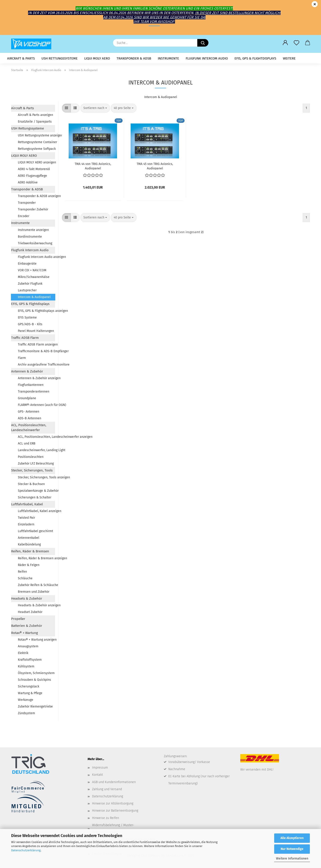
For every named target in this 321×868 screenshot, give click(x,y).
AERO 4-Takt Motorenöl (34, 169)
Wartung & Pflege (30, 693)
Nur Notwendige (292, 849)
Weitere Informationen (292, 859)
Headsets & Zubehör (27, 599)
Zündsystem (26, 713)
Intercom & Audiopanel (34, 297)
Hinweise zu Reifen (106, 818)
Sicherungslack (29, 686)
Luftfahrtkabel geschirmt (35, 531)
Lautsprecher (27, 290)
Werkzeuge (26, 700)
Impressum (100, 768)
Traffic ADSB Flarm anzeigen (36, 345)
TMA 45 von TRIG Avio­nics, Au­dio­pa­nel (155, 166)
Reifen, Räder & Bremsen (30, 551)
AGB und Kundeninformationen (114, 782)
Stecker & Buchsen (31, 484)
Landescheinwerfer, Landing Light (36, 450)
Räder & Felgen (29, 565)
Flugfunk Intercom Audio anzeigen (36, 257)
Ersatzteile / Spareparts (35, 122)
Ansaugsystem (28, 646)
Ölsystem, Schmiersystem (36, 673)
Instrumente (168, 58)
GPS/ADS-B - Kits (30, 324)
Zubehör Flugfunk (30, 284)
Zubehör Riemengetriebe (35, 707)
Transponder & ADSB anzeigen (36, 196)
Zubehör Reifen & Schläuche (36, 585)
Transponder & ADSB (134, 58)
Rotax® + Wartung (25, 633)
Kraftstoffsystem (30, 660)
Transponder (27, 203)
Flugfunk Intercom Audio (207, 58)
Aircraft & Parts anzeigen (35, 115)
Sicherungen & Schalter (35, 497)
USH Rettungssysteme (60, 58)
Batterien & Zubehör (27, 626)
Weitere (289, 58)
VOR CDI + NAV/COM (32, 270)
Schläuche (25, 578)
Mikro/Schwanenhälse (34, 277)
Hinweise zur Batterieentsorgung (115, 811)
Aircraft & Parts (21, 58)
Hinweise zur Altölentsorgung (113, 803)
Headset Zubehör (30, 612)
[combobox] (95, 108)
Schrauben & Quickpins (34, 680)
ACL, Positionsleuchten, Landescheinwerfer (29, 427)
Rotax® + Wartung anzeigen (36, 640)
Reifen (22, 572)
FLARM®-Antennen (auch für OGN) (36, 405)
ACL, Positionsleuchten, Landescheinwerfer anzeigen (36, 437)
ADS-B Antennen (30, 418)
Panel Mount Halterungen (36, 331)
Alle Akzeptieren (292, 838)
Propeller (18, 619)
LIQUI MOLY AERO (97, 58)
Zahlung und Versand (107, 789)
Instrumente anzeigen (33, 230)
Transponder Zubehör (33, 209)
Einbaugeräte (27, 264)
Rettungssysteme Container (36, 142)
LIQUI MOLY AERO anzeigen (36, 162)
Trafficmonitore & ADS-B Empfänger (36, 351)
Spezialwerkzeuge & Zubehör (36, 491)
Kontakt (98, 775)
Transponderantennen (34, 392)
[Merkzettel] (296, 43)
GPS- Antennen (29, 412)
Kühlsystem (26, 666)
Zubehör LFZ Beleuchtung (36, 464)
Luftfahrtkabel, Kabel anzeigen (36, 511)
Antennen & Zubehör (27, 371)
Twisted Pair (26, 518)
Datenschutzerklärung (26, 850)
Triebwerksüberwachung (35, 243)
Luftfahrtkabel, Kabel (27, 504)
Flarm (22, 358)
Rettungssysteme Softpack (36, 149)
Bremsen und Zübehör (34, 592)
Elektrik (23, 653)
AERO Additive (28, 182)
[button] (285, 43)
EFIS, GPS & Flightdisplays (255, 58)
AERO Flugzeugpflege (32, 176)
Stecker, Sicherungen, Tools (32, 470)
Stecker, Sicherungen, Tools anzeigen (36, 477)
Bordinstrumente (30, 237)
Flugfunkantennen (31, 385)
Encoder (24, 216)
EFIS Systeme (27, 318)
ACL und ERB (27, 443)
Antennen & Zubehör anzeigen (36, 378)
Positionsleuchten (31, 457)
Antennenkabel (29, 538)
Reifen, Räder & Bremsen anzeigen (36, 558)
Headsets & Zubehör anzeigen (36, 605)
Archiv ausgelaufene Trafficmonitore (36, 365)
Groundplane (27, 398)
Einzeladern (26, 524)
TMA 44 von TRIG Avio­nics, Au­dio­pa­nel (93, 166)
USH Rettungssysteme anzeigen (36, 135)
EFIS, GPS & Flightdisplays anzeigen (36, 311)
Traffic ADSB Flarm (25, 338)
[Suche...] (203, 43)
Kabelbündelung (29, 544)
